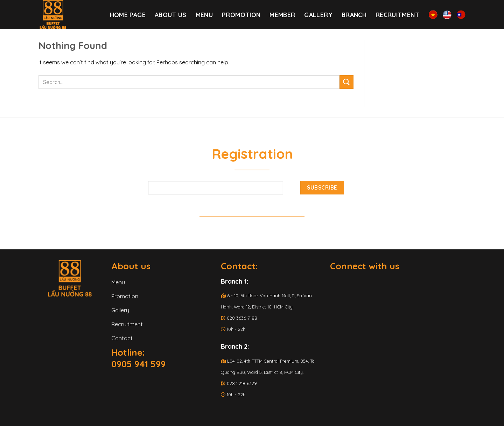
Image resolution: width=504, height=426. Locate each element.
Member (282, 15)
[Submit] (346, 82)
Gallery (318, 15)
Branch (354, 15)
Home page (128, 15)
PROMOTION (241, 15)
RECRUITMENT (397, 15)
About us (171, 15)
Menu (204, 15)
